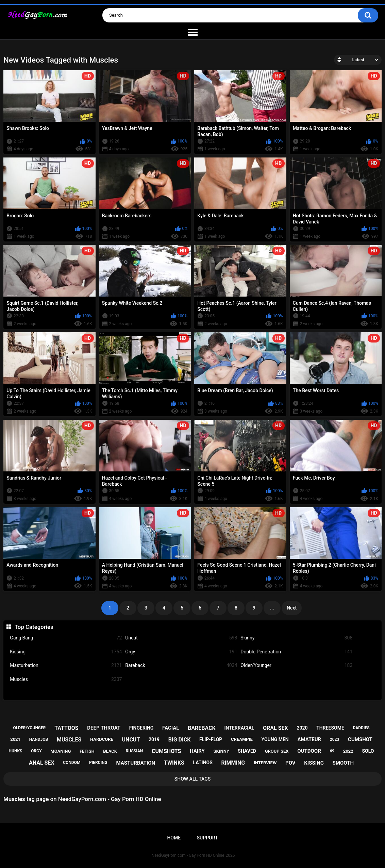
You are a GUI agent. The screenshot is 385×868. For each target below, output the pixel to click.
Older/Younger (296, 665)
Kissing (66, 652)
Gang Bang (66, 638)
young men (275, 739)
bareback (202, 728)
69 (332, 751)
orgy (36, 751)
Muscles (66, 679)
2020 (302, 728)
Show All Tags (193, 779)
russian (135, 751)
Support (207, 838)
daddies (361, 728)
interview (265, 763)
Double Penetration (296, 652)
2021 (15, 739)
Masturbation (66, 665)
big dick (180, 740)
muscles (69, 740)
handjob (39, 739)
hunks (16, 751)
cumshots (166, 751)
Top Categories (34, 627)
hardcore (102, 739)
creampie (242, 739)
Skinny (296, 638)
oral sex (275, 728)
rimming (233, 763)
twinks (174, 763)
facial (171, 728)
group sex (277, 751)
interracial (239, 728)
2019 (154, 739)
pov (290, 763)
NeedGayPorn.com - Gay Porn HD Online (188, 855)
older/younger (30, 728)
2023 (335, 739)
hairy (197, 751)
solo (368, 751)
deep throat (104, 728)
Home (174, 838)
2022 (348, 751)
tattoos (66, 728)
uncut (131, 740)
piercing (98, 763)
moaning (61, 751)
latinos (203, 763)
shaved (247, 751)
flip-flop (211, 739)
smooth (343, 763)
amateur (309, 739)
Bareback (181, 665)
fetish (87, 751)
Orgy (181, 652)
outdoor (309, 751)
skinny (221, 751)
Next (292, 608)
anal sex (42, 763)
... (272, 608)
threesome (330, 728)
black (110, 751)
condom (72, 763)
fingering (141, 728)
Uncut (181, 638)
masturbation (136, 763)
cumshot (360, 739)
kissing (314, 763)
